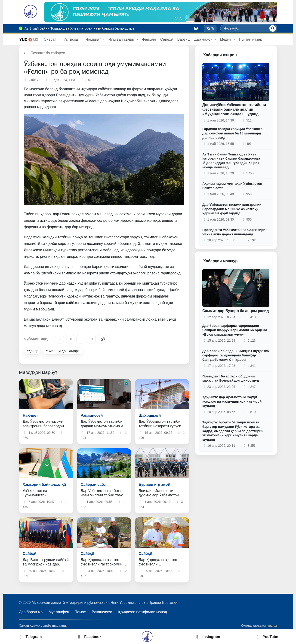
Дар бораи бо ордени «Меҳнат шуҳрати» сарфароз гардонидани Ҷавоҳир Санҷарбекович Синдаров (236, 355)
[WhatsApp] (91, 339)
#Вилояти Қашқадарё (63, 351)
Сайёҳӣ (167, 39)
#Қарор (32, 351)
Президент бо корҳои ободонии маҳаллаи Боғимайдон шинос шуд (231, 378)
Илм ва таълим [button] (122, 39)
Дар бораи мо (31, 612)
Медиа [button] (226, 39)
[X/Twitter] (81, 339)
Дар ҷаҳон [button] (204, 39)
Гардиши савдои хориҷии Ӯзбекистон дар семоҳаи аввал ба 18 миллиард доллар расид (233, 133)
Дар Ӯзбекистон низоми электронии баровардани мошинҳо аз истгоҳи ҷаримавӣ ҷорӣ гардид (232, 209)
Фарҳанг (149, 39)
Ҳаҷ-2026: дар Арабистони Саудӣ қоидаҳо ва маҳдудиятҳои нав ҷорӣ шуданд (232, 401)
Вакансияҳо (102, 612)
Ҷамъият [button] (94, 39)
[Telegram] (59, 339)
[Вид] (196, 28)
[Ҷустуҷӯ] (273, 28)
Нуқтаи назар (251, 39)
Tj (210, 28)
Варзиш (184, 39)
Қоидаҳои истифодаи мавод (143, 612)
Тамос (80, 612)
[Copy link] (102, 339)
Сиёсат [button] (50, 39)
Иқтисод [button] (71, 39)
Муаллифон (59, 612)
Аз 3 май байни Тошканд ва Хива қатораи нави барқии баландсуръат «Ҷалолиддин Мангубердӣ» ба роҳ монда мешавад (232, 161)
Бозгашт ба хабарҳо (45, 53)
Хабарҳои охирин (220, 55)
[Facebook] (70, 339)
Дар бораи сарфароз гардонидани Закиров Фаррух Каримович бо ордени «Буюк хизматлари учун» (235, 330)
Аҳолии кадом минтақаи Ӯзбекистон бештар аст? (232, 186)
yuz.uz (272, 626)
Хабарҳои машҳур (220, 261)
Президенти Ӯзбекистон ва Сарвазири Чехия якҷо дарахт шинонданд (234, 232)
